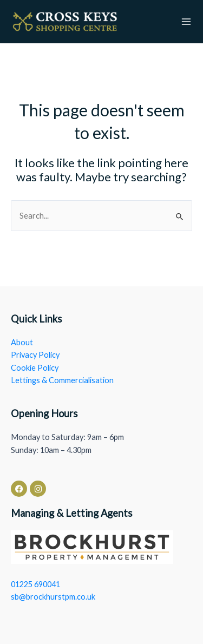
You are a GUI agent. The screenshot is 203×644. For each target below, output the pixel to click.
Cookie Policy (35, 368)
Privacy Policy (35, 355)
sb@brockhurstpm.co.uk (53, 597)
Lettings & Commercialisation (62, 380)
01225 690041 (35, 584)
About (22, 342)
